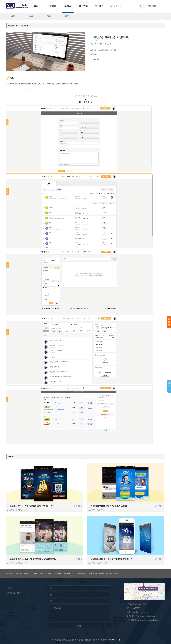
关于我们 (99, 6)
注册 (154, 6)
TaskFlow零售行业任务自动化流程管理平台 (103, 573)
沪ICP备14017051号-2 (114, 640)
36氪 (42, 573)
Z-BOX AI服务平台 (79, 573)
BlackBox (67, 573)
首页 (36, 6)
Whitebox (58, 573)
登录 (150, 6)
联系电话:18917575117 (13, 593)
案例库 (68, 6)
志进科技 (49, 573)
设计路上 (34, 573)
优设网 (26, 573)
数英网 (19, 573)
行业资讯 (52, 6)
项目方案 (83, 6)
